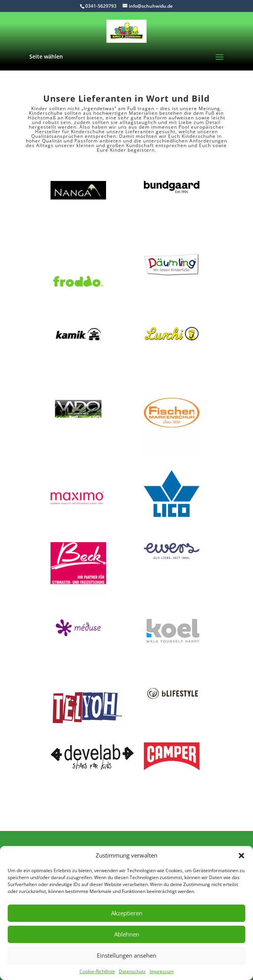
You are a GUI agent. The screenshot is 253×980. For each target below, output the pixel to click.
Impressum (162, 971)
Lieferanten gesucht (150, 132)
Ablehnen (127, 934)
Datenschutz (132, 971)
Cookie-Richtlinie (97, 971)
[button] (241, 856)
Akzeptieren (127, 913)
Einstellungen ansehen (126, 955)
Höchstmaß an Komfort (57, 118)
